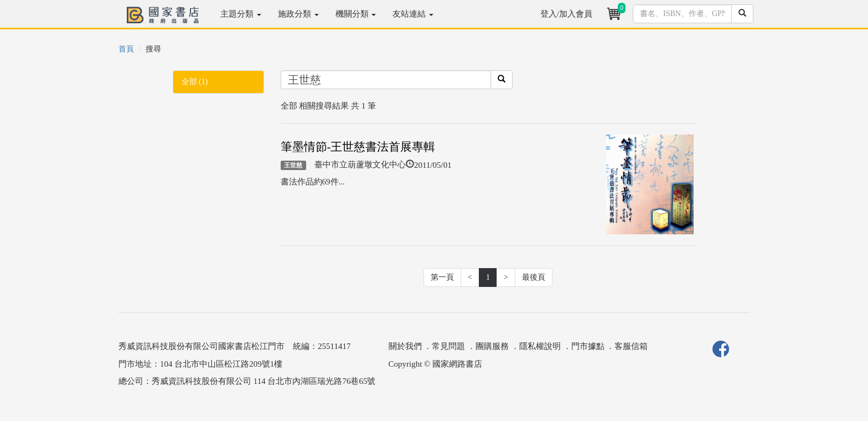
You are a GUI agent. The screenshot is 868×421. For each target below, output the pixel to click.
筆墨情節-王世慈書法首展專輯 (358, 147)
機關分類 (356, 14)
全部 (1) (195, 82)
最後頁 (534, 277)
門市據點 (588, 346)
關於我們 (405, 346)
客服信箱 (631, 346)
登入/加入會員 (566, 14)
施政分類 (298, 14)
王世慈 (293, 165)
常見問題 (448, 346)
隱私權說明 (540, 346)
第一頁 (442, 277)
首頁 (126, 49)
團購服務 (492, 346)
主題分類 (241, 14)
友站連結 (413, 14)
